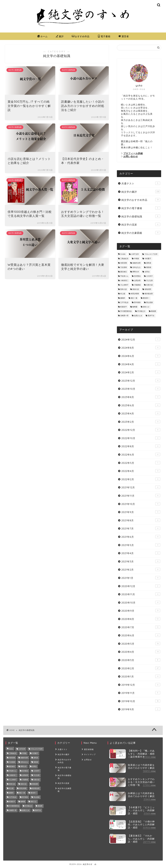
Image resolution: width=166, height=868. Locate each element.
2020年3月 (141, 660)
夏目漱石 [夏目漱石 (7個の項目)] (124, 272)
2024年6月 (141, 356)
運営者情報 (89, 749)
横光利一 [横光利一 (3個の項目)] (146, 298)
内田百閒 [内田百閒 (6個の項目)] (124, 263)
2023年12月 (141, 381)
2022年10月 (141, 438)
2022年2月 (141, 479)
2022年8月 (141, 446)
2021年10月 (141, 504)
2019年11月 (141, 693)
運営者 (124, 37)
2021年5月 (141, 545)
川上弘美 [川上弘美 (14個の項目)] (149, 281)
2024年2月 (141, 372)
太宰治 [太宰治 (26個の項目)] (147, 272)
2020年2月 (141, 668)
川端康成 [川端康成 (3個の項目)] (137, 285)
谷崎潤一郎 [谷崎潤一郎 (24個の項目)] (124, 316)
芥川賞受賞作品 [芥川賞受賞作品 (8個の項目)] (126, 311)
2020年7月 (141, 627)
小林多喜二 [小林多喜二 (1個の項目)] (124, 281)
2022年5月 (141, 463)
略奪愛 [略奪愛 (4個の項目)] (135, 307)
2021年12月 (141, 487)
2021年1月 (141, 578)
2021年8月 (141, 520)
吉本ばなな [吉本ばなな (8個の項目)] (136, 267)
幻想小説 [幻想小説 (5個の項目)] (149, 285)
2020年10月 (141, 602)
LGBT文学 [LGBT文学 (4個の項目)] (135, 254)
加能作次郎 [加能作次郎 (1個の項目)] (136, 263)
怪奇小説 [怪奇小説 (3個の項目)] (124, 289)
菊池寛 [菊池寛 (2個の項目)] (154, 311)
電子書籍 (104, 37)
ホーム (42, 37)
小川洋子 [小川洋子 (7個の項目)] (149, 276)
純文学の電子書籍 (141, 208)
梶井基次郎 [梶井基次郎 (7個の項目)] (149, 294)
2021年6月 (141, 537)
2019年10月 (141, 701)
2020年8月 (141, 619)
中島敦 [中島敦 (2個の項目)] (136, 259)
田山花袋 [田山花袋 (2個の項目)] (149, 303)
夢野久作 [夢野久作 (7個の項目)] (136, 272)
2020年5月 (141, 644)
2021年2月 (141, 569)
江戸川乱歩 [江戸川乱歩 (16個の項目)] (124, 303)
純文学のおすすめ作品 (141, 200)
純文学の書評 (141, 192)
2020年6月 (141, 635)
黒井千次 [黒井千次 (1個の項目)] (151, 316)
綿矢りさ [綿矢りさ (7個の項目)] (146, 307)
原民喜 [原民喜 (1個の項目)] (149, 263)
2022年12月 (141, 430)
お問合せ (88, 759)
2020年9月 (141, 611)
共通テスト (141, 183)
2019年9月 (141, 709)
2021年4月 (141, 553)
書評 (60, 37)
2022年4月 (141, 471)
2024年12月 (141, 339)
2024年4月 (141, 364)
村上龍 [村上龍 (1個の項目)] (123, 294)
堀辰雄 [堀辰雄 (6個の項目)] (149, 267)
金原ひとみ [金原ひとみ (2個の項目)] (138, 316)
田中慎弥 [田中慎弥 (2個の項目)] (137, 303)
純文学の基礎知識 (141, 216)
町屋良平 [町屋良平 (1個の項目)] (124, 307)
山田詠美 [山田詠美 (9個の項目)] (137, 281)
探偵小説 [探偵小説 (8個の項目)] (136, 289)
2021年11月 (141, 496)
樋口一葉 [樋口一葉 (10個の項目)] (134, 298)
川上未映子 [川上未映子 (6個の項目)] (124, 285)
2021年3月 (141, 561)
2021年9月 (141, 512)
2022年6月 (141, 454)
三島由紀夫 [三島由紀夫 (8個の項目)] (124, 259)
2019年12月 (141, 685)
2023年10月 (141, 389)
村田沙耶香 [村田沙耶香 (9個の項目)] (135, 294)
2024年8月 (141, 348)
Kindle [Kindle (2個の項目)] (123, 254)
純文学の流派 (141, 224)
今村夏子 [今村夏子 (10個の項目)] (148, 259)
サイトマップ (90, 754)
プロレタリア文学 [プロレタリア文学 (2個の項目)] (151, 254)
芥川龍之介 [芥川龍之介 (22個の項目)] (141, 311)
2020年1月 (141, 676)
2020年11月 (141, 594)
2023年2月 (141, 422)
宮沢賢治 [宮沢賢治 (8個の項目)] (137, 276)
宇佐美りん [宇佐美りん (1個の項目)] (124, 276)
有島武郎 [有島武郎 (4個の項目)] (148, 289)
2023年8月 (141, 397)
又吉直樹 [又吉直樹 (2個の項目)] (124, 267)
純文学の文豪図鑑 (141, 233)
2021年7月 (141, 528)
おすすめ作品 (81, 37)
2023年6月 (141, 405)
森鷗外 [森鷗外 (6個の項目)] (123, 298)
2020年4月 (141, 652)
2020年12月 (141, 586)
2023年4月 (141, 413)
